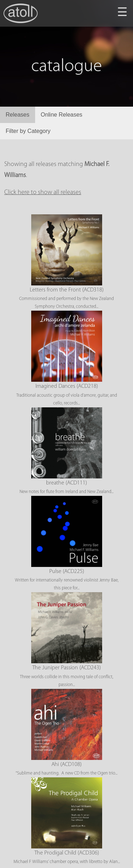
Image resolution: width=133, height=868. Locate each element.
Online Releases (62, 115)
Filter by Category (28, 131)
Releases (18, 115)
